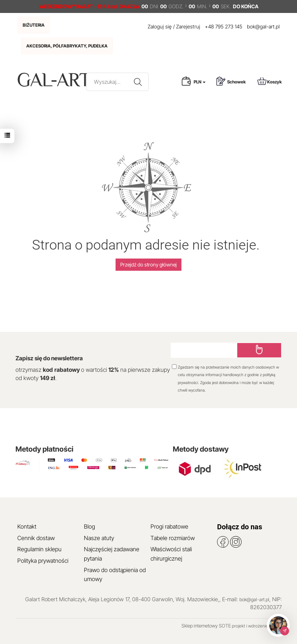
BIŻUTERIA (34, 25)
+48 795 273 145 (224, 26)
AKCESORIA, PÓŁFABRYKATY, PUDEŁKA (67, 46)
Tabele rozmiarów (173, 538)
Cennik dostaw (36, 538)
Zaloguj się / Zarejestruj (174, 26)
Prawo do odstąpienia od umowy (115, 575)
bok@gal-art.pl (263, 26)
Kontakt (27, 526)
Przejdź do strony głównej (148, 264)
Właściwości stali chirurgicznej (171, 554)
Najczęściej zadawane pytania (112, 554)
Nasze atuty (99, 538)
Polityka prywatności (43, 561)
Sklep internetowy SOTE (206, 626)
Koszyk (270, 81)
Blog (89, 526)
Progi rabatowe (169, 526)
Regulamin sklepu (39, 549)
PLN (200, 82)
